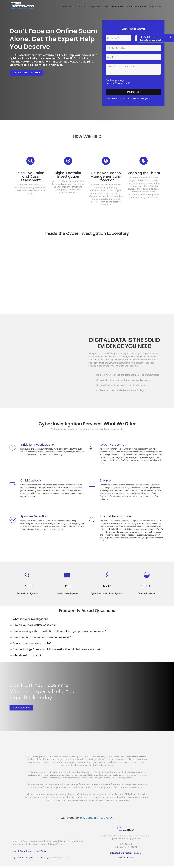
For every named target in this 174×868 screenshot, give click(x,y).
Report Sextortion (137, 7)
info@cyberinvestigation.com (126, 855)
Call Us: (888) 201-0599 (27, 73)
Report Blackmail (114, 7)
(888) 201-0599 (126, 860)
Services (96, 7)
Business (68, 7)
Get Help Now (21, 710)
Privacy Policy (39, 853)
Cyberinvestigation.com (57, 860)
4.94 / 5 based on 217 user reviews (97, 820)
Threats (82, 7)
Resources (156, 7)
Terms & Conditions (22, 853)
